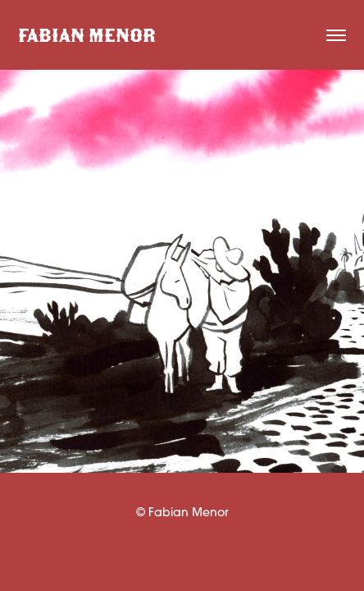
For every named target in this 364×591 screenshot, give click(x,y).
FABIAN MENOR (87, 35)
